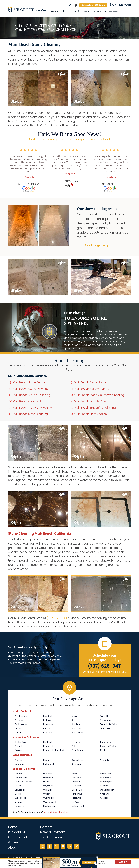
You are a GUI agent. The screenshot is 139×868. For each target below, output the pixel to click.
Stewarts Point (107, 790)
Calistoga (19, 764)
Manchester (49, 746)
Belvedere (19, 720)
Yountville (105, 760)
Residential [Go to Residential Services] (57, 11)
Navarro (76, 742)
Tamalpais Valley (109, 724)
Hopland (47, 742)
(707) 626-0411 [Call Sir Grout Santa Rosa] (120, 5)
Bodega (19, 774)
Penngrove (77, 794)
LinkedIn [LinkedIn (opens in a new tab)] (70, 846)
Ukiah (103, 750)
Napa (46, 760)
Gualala (19, 750)
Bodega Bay (21, 778)
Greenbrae (20, 728)
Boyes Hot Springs (23, 782)
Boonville (19, 746)
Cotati (18, 794)
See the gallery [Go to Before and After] (97, 245)
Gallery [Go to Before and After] (88, 11)
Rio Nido (76, 802)
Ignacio (18, 732)
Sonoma (104, 786)
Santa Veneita (79, 732)
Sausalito (105, 716)
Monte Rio (76, 786)
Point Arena (77, 750)
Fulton (46, 782)
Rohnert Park (78, 806)
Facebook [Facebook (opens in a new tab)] (49, 846)
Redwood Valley (108, 746)
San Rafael (77, 728)
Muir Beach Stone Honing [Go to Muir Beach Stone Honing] (91, 382)
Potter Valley (106, 742)
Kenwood (76, 778)
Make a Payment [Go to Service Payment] (53, 832)
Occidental (77, 790)
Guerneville (48, 798)
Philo (74, 746)
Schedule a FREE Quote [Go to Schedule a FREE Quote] (93, 5)
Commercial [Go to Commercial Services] (74, 11)
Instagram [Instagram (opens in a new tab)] (43, 846)
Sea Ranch (105, 778)
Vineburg (105, 794)
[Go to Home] (28, 10)
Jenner (75, 774)
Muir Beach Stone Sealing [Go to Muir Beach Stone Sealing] (30, 382)
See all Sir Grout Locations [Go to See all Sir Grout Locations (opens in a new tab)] (56, 812)
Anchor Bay (20, 742)
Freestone (48, 778)
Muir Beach (49, 732)
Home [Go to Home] (13, 827)
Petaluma (76, 798)
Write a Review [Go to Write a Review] (70, 5)
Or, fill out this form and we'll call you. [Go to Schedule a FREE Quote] (105, 672)
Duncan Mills (21, 798)
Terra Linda (106, 728)
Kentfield (47, 716)
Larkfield (76, 782)
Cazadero (20, 786)
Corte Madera (22, 724)
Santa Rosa (106, 774)
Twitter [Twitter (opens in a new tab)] (56, 846)
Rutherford (48, 764)
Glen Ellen (48, 790)
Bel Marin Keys (22, 716)
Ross (74, 720)
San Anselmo (78, 724)
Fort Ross (48, 774)
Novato (75, 716)
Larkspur (47, 720)
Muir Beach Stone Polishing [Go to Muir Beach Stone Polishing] (31, 389)
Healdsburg (49, 806)
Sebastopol (106, 782)
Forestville (19, 806)
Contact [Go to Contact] (126, 11)
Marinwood (49, 724)
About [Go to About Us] (98, 11)
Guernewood (50, 802)
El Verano (19, 802)
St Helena (76, 764)
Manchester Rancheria (54, 750)
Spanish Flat (78, 760)
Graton (47, 794)
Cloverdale (20, 790)
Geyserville (48, 786)
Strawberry (106, 720)
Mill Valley (48, 728)
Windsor (104, 798)
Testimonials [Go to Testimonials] (111, 11)
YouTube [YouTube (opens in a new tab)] (63, 846)
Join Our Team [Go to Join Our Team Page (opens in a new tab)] (51, 837)
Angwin (18, 760)
